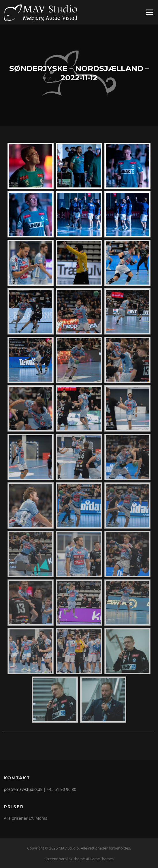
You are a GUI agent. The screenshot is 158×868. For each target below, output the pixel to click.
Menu (149, 12)
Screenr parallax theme (65, 859)
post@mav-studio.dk (23, 789)
